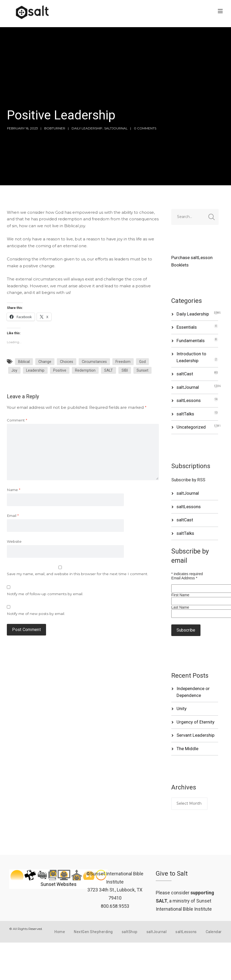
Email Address (184, 578)
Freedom (123, 362)
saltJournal (116, 128)
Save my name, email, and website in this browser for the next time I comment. (77, 574)
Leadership (35, 370)
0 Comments (145, 128)
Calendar (214, 932)
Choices (67, 362)
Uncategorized (191, 427)
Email (13, 516)
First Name (180, 595)
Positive (60, 370)
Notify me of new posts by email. (36, 614)
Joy (14, 370)
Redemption (85, 370)
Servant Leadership (195, 735)
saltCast (185, 374)
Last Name (180, 607)
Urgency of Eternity (195, 722)
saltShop (130, 932)
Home (60, 932)
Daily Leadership (87, 128)
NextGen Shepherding (93, 932)
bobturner (55, 128)
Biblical (24, 362)
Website (14, 541)
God (142, 362)
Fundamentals (191, 341)
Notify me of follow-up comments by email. (45, 594)
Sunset (142, 370)
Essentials (187, 327)
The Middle (187, 749)
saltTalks (185, 414)
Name (14, 490)
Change (45, 362)
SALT (109, 370)
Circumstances (94, 362)
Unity (182, 709)
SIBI (125, 370)
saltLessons (189, 400)
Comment (17, 420)
